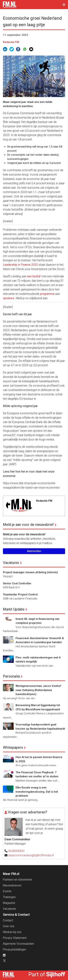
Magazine (9, 903)
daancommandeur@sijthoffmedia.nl (31, 855)
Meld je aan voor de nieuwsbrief (28, 525)
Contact (8, 920)
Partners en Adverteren (17, 880)
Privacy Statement (15, 938)
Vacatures (11, 563)
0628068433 (16, 851)
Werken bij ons (12, 932)
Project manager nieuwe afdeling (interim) (30, 572)
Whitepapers (13, 747)
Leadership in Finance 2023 (20, 265)
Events (7, 891)
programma (47, 294)
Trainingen (9, 897)
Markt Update (14, 609)
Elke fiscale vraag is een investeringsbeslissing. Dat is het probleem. (37, 792)
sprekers (9, 298)
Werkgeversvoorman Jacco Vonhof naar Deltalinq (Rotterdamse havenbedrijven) (38, 690)
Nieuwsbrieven (12, 885)
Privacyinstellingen (15, 950)
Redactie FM (11, 42)
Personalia (11, 676)
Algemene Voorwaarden (18, 944)
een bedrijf (34, 276)
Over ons (9, 926)
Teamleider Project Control (20, 595)
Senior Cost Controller (17, 583)
